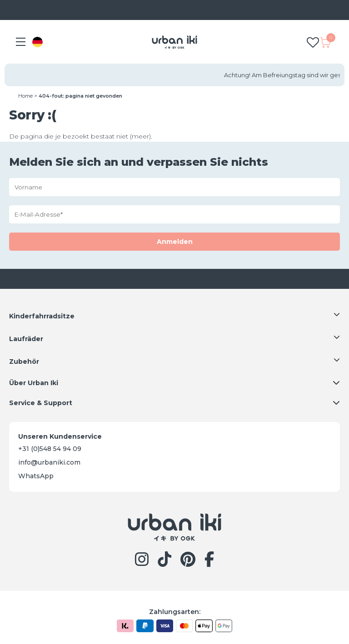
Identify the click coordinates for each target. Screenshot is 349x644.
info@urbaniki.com (49, 462)
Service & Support (41, 403)
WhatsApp (36, 476)
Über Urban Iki (34, 383)
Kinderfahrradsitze (42, 316)
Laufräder (26, 339)
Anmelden (175, 242)
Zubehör (24, 362)
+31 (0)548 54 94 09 (50, 449)
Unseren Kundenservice (60, 436)
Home (25, 96)
